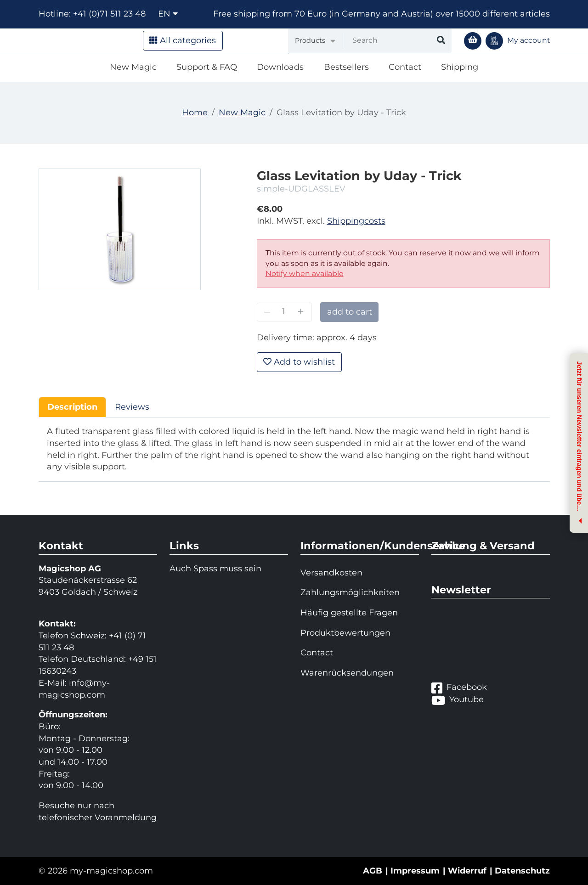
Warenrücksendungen (347, 673)
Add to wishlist (299, 362)
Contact (405, 67)
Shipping (460, 67)
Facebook (459, 688)
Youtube (458, 700)
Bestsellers (346, 67)
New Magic (133, 67)
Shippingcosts (356, 221)
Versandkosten (331, 573)
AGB (373, 871)
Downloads (280, 67)
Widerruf (467, 871)
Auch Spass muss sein (215, 569)
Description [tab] (72, 407)
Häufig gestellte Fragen (349, 613)
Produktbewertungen (345, 633)
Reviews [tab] (132, 407)
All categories (183, 40)
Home (195, 113)
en (168, 14)
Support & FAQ (207, 67)
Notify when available (305, 273)
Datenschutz (522, 871)
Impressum (415, 871)
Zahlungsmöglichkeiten (350, 592)
